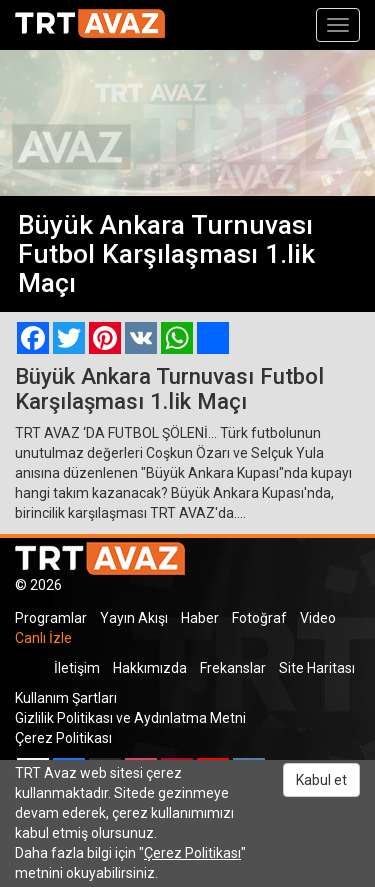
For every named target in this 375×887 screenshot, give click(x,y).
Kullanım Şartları (66, 698)
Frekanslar (233, 668)
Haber (200, 618)
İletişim (77, 668)
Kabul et (321, 780)
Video (318, 618)
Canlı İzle (43, 638)
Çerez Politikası (63, 738)
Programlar (51, 618)
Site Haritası (317, 668)
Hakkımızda (150, 668)
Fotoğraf (259, 618)
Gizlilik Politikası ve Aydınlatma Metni (130, 718)
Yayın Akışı (134, 618)
